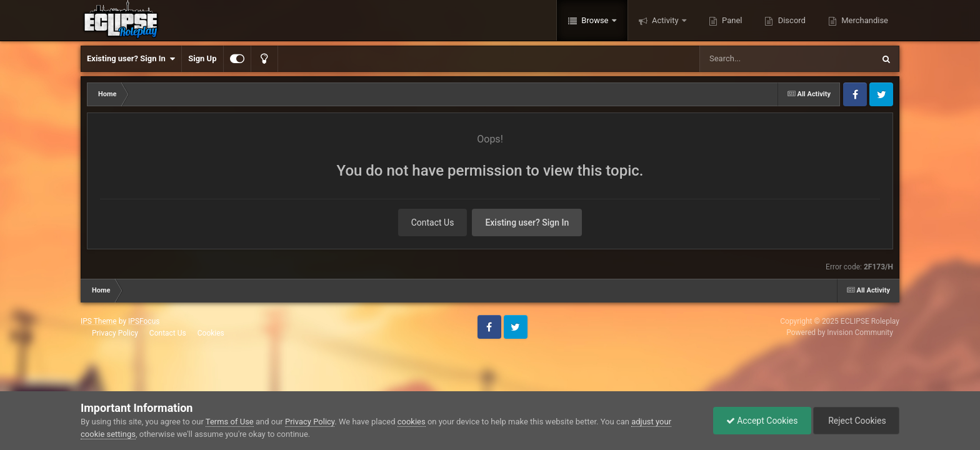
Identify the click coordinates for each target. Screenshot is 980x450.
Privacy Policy (115, 333)
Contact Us (433, 222)
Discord (790, 20)
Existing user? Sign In (131, 59)
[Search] (755, 59)
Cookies (211, 333)
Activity (665, 20)
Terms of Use (230, 422)
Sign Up (202, 58)
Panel (731, 20)
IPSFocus (144, 321)
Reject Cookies (856, 421)
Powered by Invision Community (840, 332)
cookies (412, 422)
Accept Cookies (762, 421)
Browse (595, 20)
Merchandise (864, 20)
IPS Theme (99, 321)
